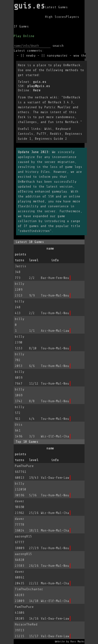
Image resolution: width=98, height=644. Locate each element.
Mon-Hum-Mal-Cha (55, 530)
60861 (20, 577)
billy (20, 284)
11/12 (34, 384)
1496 (19, 436)
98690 (20, 507)
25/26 (34, 513)
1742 (19, 401)
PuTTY (42, 134)
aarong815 (23, 536)
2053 (19, 366)
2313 (19, 295)
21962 (20, 513)
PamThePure (24, 466)
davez (20, 501)
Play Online (24, 36)
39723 (20, 630)
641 (18, 430)
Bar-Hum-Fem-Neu (55, 278)
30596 (20, 495)
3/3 (32, 436)
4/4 (32, 419)
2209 (19, 290)
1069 (19, 395)
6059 (19, 378)
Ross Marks (77, 642)
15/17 (34, 636)
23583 (20, 566)
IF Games (21, 26)
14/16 (34, 619)
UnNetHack (72, 65)
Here (37, 90)
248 (18, 307)
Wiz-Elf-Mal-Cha (55, 436)
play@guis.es (39, 86)
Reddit (56, 134)
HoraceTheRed (26, 624)
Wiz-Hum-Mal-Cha (55, 513)
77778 (20, 525)
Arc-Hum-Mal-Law (55, 331)
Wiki (48, 129)
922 (18, 419)
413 (18, 313)
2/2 (32, 278)
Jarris (21, 266)
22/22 (34, 583)
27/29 (34, 548)
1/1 (32, 331)
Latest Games (56, 7)
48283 (20, 595)
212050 (21, 489)
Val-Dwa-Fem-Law (55, 478)
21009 (20, 601)
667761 (21, 472)
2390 (19, 342)
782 (18, 360)
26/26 (34, 566)
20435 (20, 583)
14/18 (34, 601)
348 (18, 272)
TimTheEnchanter (29, 589)
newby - (35, 56)
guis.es (29, 6)
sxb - (16, 56)
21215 (20, 636)
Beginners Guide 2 (51, 139)
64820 (20, 560)
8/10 (33, 348)
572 (18, 413)
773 (18, 278)
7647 (19, 384)
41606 (20, 613)
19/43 (34, 478)
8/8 (32, 401)
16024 (20, 530)
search (58, 46)
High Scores (55, 17)
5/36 (33, 495)
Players (72, 17)
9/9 (32, 295)
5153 (19, 348)
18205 (20, 619)
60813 (20, 478)
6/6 (32, 366)
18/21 (34, 530)
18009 (20, 548)
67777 (20, 542)
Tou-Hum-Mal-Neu (55, 295)
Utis (19, 425)
